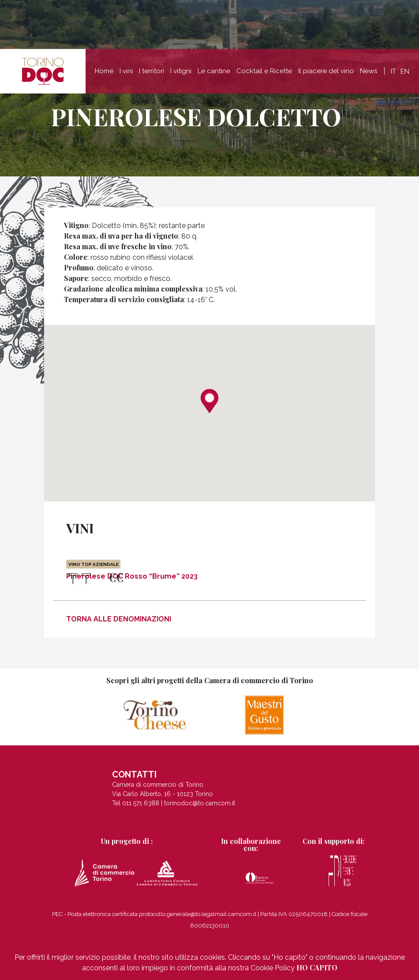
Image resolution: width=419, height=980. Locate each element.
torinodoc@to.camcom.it (200, 809)
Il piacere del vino (326, 71)
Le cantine (214, 71)
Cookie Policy (273, 968)
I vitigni (181, 71)
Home (104, 71)
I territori (152, 71)
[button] (209, 401)
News (368, 71)
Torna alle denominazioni (119, 619)
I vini (126, 71)
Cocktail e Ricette (264, 71)
